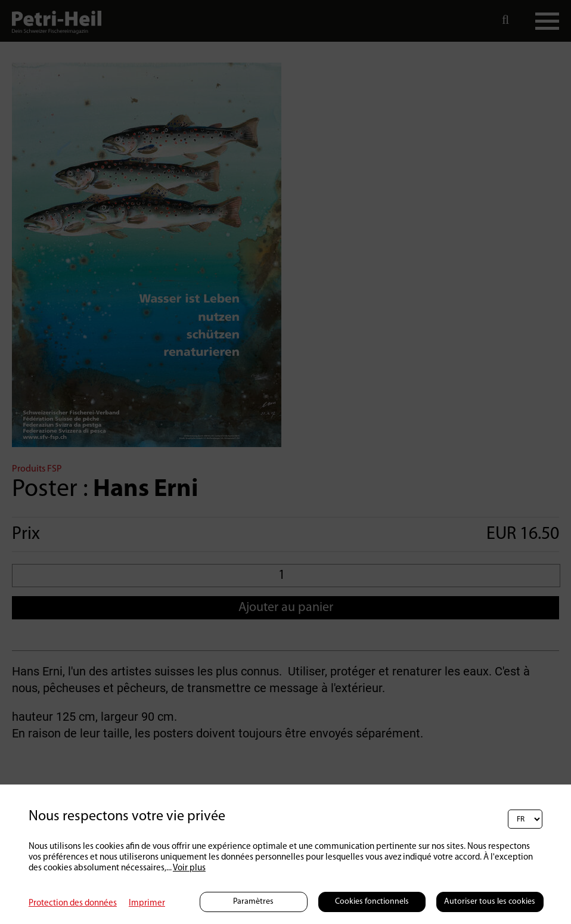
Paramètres (253, 902)
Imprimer (147, 903)
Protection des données (73, 903)
